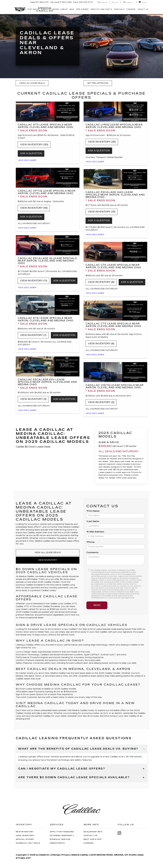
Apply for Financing (62, 832)
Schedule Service (60, 839)
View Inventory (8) (101, 282)
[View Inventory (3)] (48, 366)
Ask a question (31, 217)
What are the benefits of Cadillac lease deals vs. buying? (78, 749)
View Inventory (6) (101, 344)
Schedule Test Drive (28, 843)
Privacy (66, 855)
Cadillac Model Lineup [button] (54, 9)
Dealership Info (93, 832)
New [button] (72, 9)
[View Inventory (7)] (48, 305)
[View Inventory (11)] (48, 245)
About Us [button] (143, 9)
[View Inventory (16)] (48, 178)
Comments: (93, 552)
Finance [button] (131, 9)
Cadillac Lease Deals (32, 83)
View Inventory (48, 560)
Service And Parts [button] (101, 9)
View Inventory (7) (33, 335)
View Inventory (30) (34, 145)
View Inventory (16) (34, 208)
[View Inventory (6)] (115, 311)
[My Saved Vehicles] (143, 2)
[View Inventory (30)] (48, 112)
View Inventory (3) (33, 399)
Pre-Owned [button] (82, 9)
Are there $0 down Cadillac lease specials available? (74, 777)
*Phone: (91, 542)
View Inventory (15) (102, 212)
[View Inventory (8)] (115, 252)
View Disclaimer (27, 160)
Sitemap (55, 855)
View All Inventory (35, 59)
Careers (89, 843)
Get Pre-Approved (98, 83)
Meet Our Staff (93, 839)
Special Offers (25, 839)
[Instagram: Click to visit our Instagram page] (121, 833)
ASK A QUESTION (31, 153)
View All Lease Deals (48, 552)
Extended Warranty (62, 836)
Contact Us (91, 836)
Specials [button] (119, 9)
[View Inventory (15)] (115, 179)
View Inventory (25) (102, 142)
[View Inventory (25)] (115, 112)
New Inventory (25, 832)
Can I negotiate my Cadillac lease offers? (62, 769)
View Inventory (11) (34, 281)
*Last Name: (93, 521)
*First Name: (93, 511)
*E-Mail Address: (95, 532)
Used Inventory (25, 836)
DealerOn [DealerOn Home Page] (44, 855)
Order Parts (57, 843)
